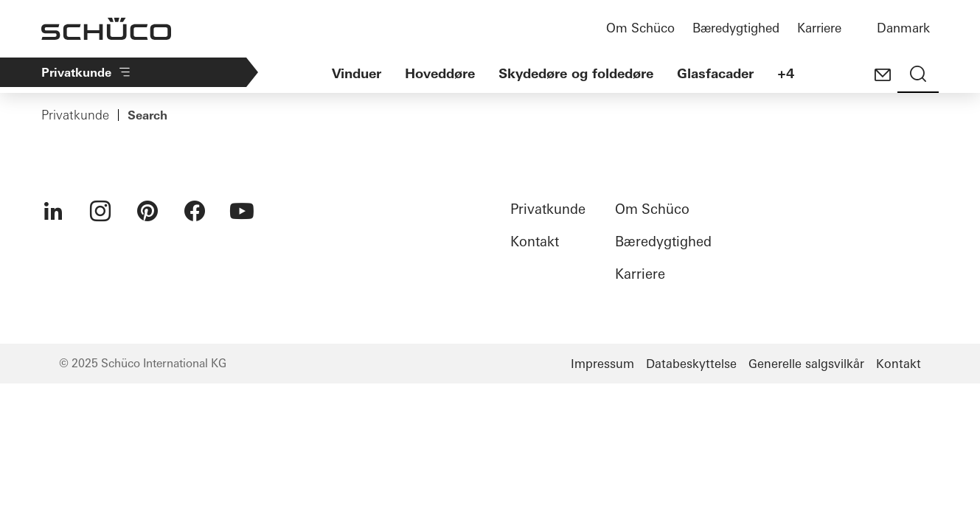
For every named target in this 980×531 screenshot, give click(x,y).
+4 (786, 73)
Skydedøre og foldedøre (576, 73)
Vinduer (357, 73)
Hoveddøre (440, 73)
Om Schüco (640, 28)
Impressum (602, 364)
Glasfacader (715, 73)
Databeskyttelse (691, 364)
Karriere (819, 28)
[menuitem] (53, 211)
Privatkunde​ (87, 72)
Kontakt (535, 242)
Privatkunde (75, 115)
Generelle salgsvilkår (806, 364)
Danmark (903, 28)
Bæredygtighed (736, 28)
